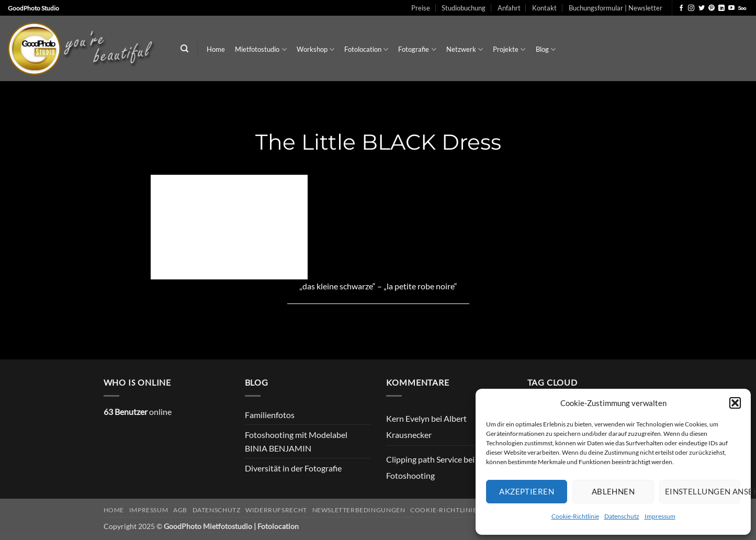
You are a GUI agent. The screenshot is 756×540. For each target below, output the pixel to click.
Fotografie (417, 49)
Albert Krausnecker (426, 427)
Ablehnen (613, 491)
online (138, 412)
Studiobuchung (464, 8)
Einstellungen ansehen (703, 491)
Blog (546, 49)
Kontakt (544, 8)
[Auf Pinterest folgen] (712, 8)
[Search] (184, 49)
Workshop (315, 49)
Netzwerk (465, 49)
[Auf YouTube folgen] (731, 8)
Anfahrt (509, 8)
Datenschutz (622, 516)
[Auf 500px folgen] (742, 8)
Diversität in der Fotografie (293, 468)
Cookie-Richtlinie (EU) (451, 510)
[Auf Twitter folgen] (702, 8)
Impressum (660, 516)
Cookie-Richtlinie (575, 516)
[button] (735, 403)
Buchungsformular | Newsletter (616, 8)
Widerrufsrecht (276, 510)
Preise (421, 8)
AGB (180, 510)
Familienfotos (270, 415)
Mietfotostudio (261, 49)
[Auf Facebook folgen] (681, 8)
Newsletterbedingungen (359, 510)
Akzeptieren (527, 491)
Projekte (509, 49)
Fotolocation (366, 49)
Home (216, 49)
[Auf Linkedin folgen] (721, 8)
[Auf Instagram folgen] (691, 8)
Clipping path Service (424, 459)
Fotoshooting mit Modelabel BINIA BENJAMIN (296, 441)
